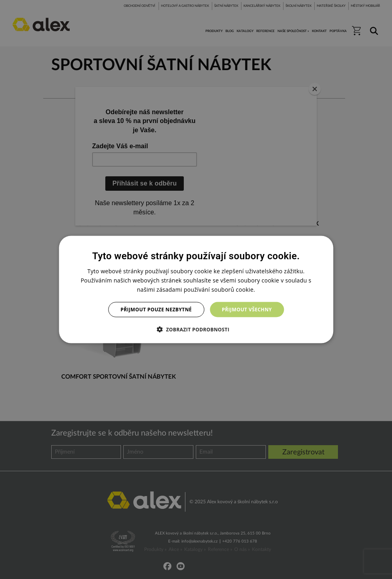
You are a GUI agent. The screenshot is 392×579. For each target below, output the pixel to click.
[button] (196, 329)
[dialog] (196, 289)
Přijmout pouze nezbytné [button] (156, 310)
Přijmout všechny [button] (247, 310)
